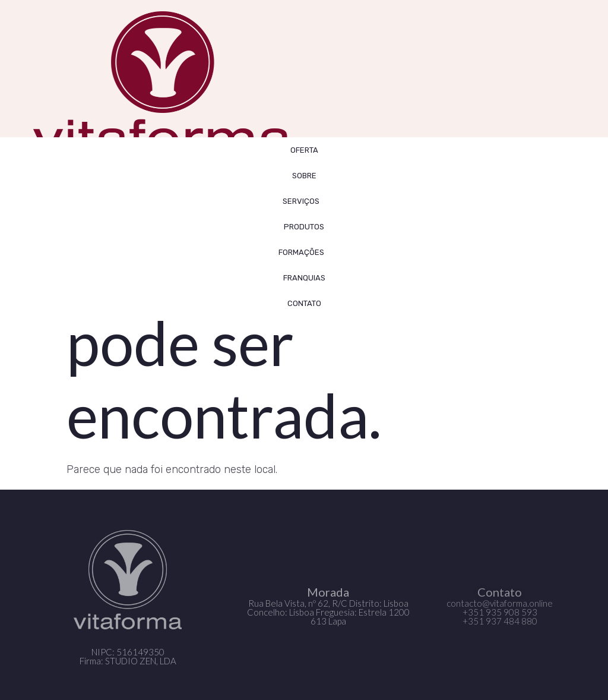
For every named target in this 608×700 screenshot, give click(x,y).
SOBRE (304, 176)
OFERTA (304, 150)
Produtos (304, 227)
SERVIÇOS (304, 201)
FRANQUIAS (304, 278)
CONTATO (304, 303)
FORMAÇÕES (304, 252)
